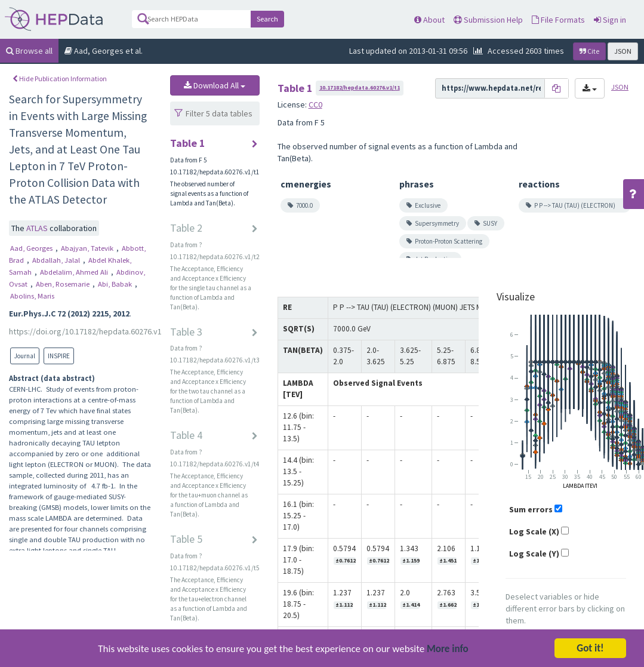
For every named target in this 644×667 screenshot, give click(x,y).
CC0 (315, 104)
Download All (215, 85)
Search (267, 19)
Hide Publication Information (60, 79)
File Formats (558, 20)
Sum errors (531, 509)
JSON (623, 51)
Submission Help (488, 20)
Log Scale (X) (534, 531)
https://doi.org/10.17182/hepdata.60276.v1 (85, 331)
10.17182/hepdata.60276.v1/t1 (360, 87)
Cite (589, 51)
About (429, 20)
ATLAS (38, 228)
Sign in (610, 20)
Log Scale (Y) (534, 554)
